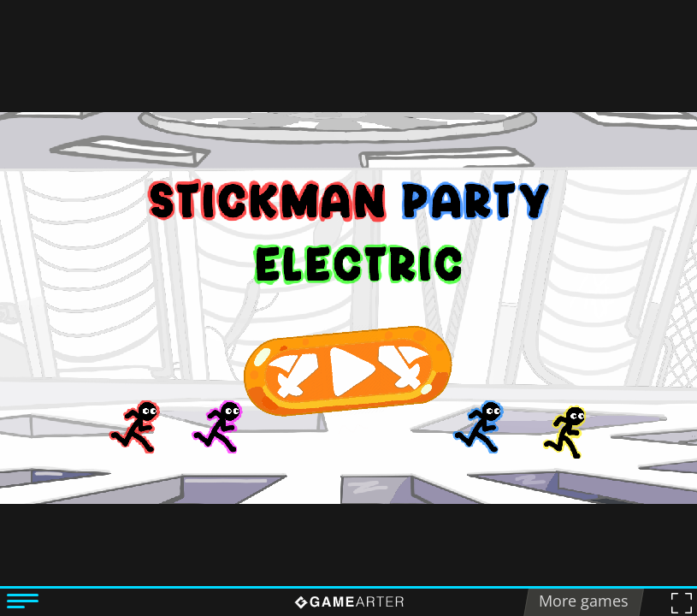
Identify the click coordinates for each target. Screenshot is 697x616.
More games (584, 601)
